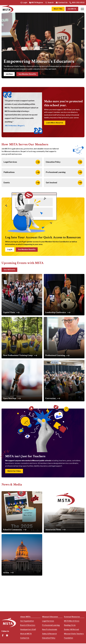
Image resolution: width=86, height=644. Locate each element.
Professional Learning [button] (64, 173)
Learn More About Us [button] (55, 123)
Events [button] (22, 183)
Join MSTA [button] (72, 9)
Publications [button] (22, 173)
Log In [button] (10, 250)
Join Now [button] (9, 74)
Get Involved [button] (64, 183)
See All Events (10, 270)
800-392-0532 (77, 3)
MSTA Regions (36, 3)
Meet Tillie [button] (58, 9)
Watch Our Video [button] (14, 472)
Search (49, 3)
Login (24, 3)
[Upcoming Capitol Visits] (22, 295)
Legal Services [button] (22, 162)
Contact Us (62, 3)
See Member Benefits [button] (28, 74)
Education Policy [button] (64, 162)
